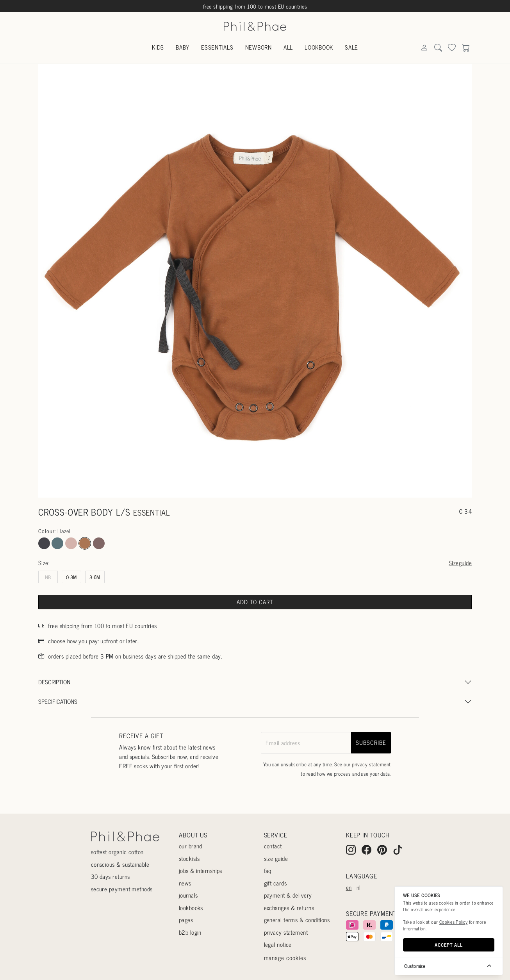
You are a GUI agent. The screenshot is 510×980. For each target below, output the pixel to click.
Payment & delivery (288, 895)
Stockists (189, 858)
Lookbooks (191, 908)
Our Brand (191, 846)
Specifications (58, 701)
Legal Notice (278, 944)
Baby (183, 47)
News (185, 883)
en (349, 887)
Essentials (217, 47)
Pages (186, 920)
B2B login (190, 932)
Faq (268, 870)
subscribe (371, 742)
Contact (273, 846)
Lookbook (319, 47)
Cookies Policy (453, 922)
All (288, 47)
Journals (188, 895)
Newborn (259, 47)
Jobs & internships (201, 870)
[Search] (424, 48)
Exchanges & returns (289, 908)
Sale (351, 47)
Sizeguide (460, 563)
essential (152, 512)
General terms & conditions (297, 920)
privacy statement (371, 764)
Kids (158, 47)
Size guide (276, 858)
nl (359, 887)
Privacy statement (286, 932)
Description (54, 682)
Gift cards (276, 883)
